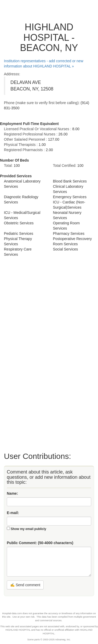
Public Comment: (40, 543)
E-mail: (13, 513)
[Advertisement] (25, 354)
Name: (12, 493)
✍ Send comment (25, 585)
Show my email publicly (28, 529)
